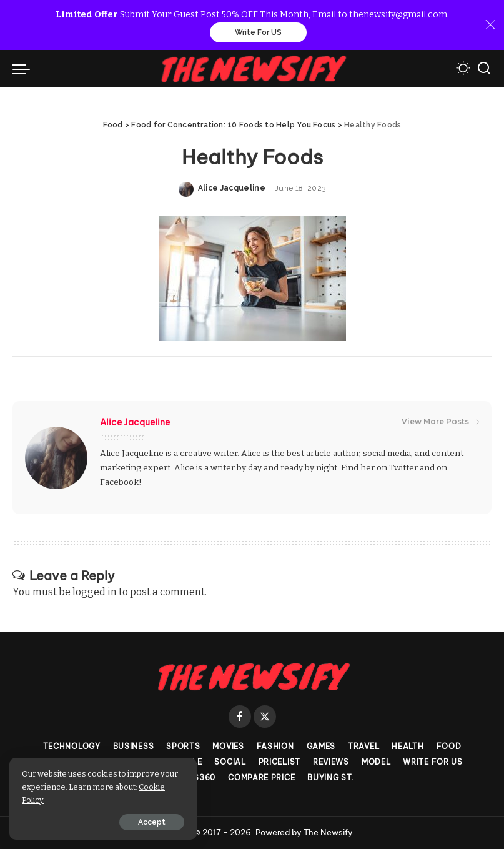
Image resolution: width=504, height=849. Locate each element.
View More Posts (440, 422)
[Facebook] (240, 717)
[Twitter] (265, 717)
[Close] (490, 25)
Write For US (258, 32)
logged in (95, 592)
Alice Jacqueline (232, 188)
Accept (152, 822)
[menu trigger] (24, 69)
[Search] (484, 69)
